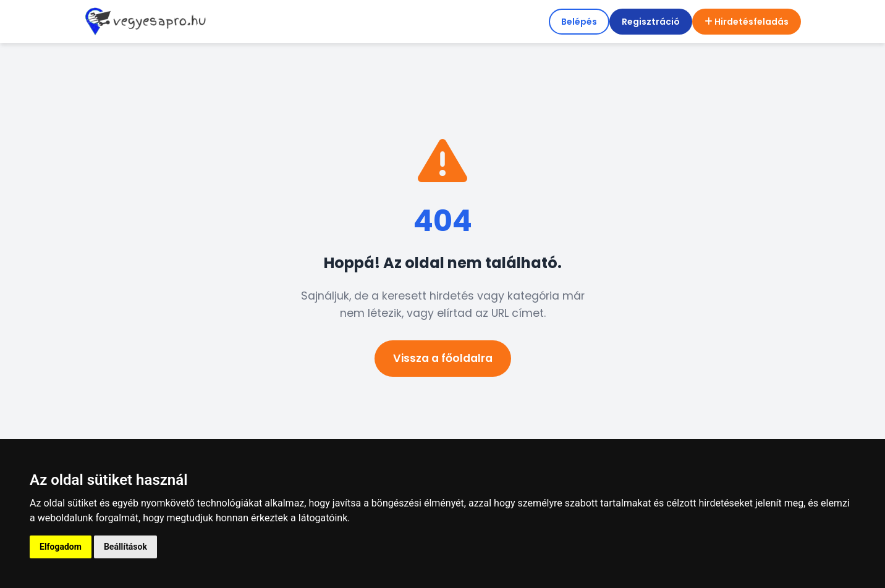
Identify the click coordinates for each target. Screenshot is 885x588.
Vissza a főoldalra (443, 358)
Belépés (579, 22)
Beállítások (125, 547)
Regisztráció (651, 22)
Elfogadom (61, 547)
